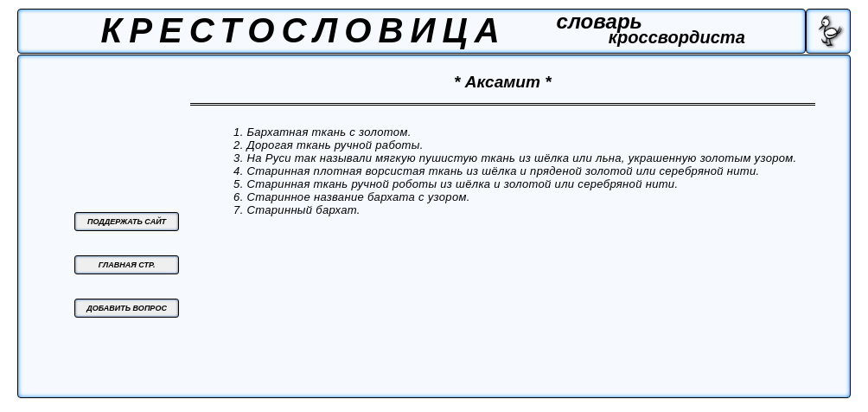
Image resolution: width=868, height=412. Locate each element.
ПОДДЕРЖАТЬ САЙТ (127, 222)
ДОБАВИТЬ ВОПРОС (127, 308)
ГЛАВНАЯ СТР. (127, 265)
